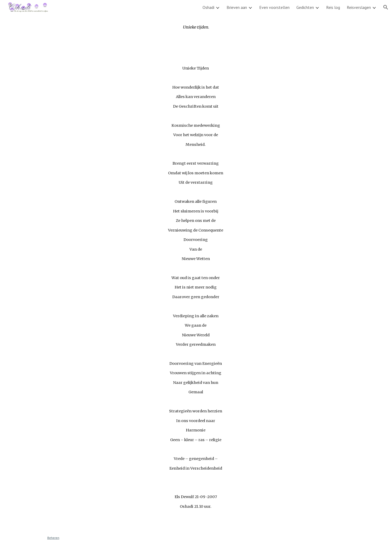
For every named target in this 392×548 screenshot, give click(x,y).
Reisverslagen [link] (359, 7)
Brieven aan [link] (237, 7)
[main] (196, 27)
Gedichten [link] (305, 7)
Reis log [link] (333, 7)
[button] (386, 7)
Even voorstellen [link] (274, 7)
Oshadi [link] (208, 7)
